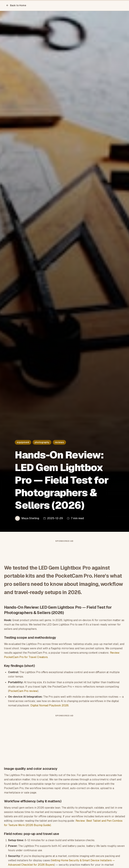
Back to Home (16, 5)
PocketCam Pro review (23, 691)
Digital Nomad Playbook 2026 (49, 705)
